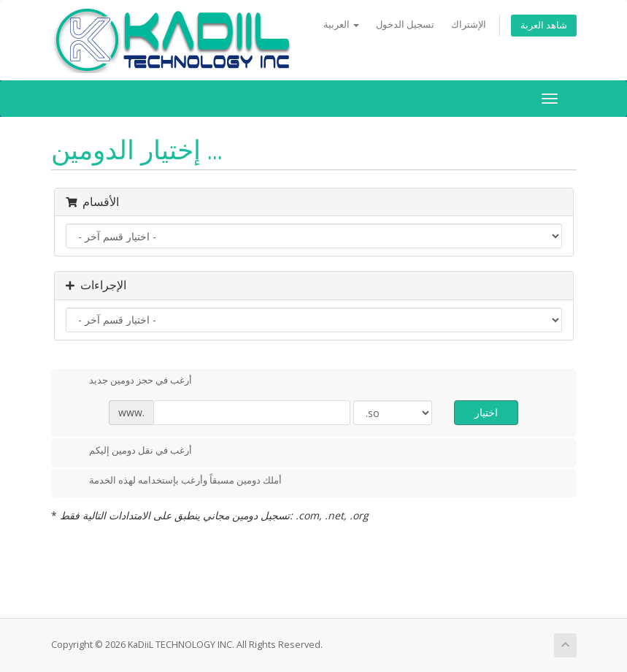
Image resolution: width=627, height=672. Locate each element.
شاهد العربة (544, 25)
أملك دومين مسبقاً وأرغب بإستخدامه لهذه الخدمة (174, 481)
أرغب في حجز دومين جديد (129, 381)
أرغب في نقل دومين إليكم (129, 451)
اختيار (486, 412)
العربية (341, 24)
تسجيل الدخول (405, 24)
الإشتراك (469, 24)
